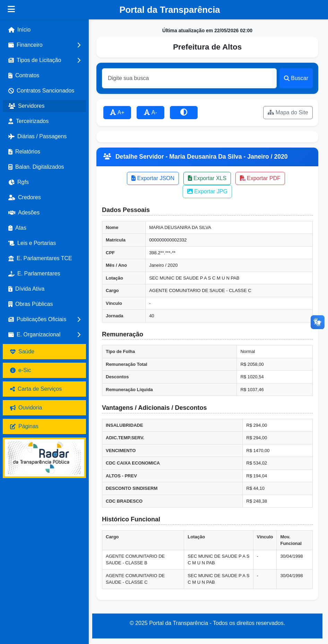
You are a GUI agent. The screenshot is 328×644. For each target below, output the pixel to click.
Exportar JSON (153, 178)
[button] (44, 45)
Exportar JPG (207, 191)
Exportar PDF (260, 178)
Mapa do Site (288, 112)
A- (150, 112)
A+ (117, 112)
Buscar (296, 78)
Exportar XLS (207, 178)
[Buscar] (189, 78)
